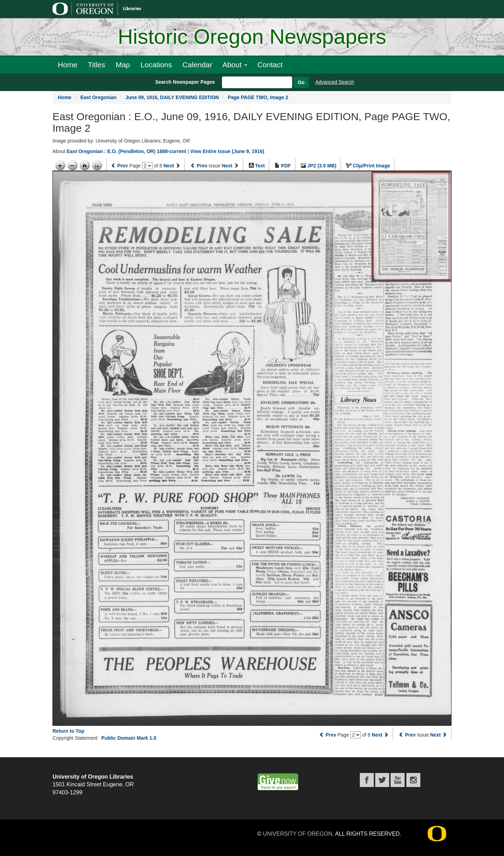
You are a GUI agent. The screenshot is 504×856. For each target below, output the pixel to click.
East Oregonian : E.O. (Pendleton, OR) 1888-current (126, 151)
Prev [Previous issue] (202, 166)
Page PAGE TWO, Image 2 (258, 97)
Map (123, 65)
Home (68, 65)
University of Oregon (297, 834)
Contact (270, 65)
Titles (96, 65)
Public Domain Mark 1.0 (129, 738)
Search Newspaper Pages (185, 82)
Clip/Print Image (372, 166)
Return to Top (68, 731)
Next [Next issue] (227, 166)
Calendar (197, 65)
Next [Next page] (169, 166)
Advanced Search (335, 82)
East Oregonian (98, 97)
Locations (156, 65)
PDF (286, 166)
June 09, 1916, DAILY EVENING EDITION (172, 97)
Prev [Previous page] (122, 166)
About (235, 65)
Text (260, 166)
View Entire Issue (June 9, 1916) (227, 151)
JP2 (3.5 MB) (322, 166)
